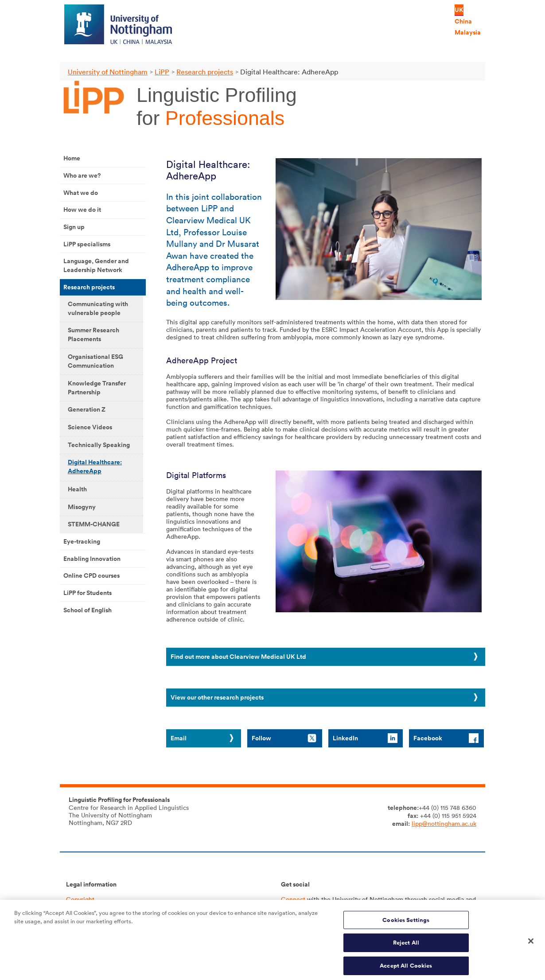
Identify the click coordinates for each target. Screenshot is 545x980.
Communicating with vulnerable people (98, 308)
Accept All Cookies (406, 970)
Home (72, 158)
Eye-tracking (82, 541)
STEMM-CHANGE (94, 524)
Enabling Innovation (92, 559)
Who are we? (82, 175)
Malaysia (468, 32)
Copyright (80, 899)
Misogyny (82, 507)
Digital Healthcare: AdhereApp (95, 467)
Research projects (205, 72)
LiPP (162, 72)
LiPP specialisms (87, 244)
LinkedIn (345, 738)
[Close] (531, 945)
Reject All (406, 947)
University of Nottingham (108, 72)
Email (179, 738)
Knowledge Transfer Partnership (97, 388)
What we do (81, 193)
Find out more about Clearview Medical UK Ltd (238, 657)
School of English (88, 610)
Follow (261, 738)
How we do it (82, 210)
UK (459, 10)
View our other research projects (217, 697)
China (463, 21)
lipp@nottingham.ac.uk (444, 823)
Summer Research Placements (93, 334)
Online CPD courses (91, 576)
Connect (293, 899)
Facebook (428, 738)
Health (77, 489)
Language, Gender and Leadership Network (96, 265)
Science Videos (90, 427)
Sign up (74, 227)
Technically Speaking (99, 445)
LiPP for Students (88, 593)
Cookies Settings (406, 924)
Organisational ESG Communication (95, 361)
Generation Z (87, 409)
